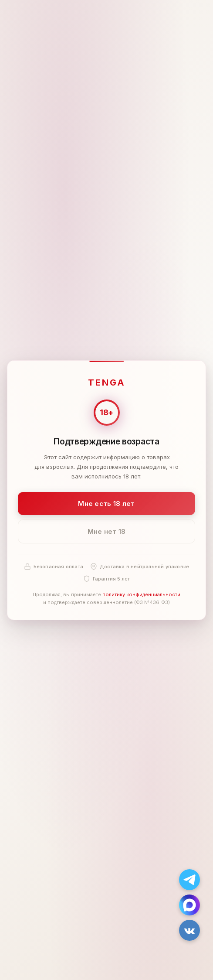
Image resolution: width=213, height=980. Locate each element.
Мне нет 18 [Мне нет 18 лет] (107, 531)
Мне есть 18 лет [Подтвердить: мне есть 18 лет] (106, 503)
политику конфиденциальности (141, 594)
